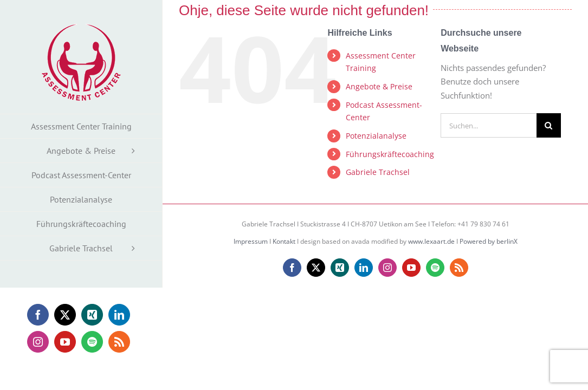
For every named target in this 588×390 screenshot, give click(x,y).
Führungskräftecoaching (390, 154)
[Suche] (549, 125)
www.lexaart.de (431, 241)
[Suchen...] (489, 125)
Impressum (251, 241)
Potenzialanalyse (376, 136)
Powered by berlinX (489, 241)
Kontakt (284, 241)
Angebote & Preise (379, 86)
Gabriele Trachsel (378, 172)
